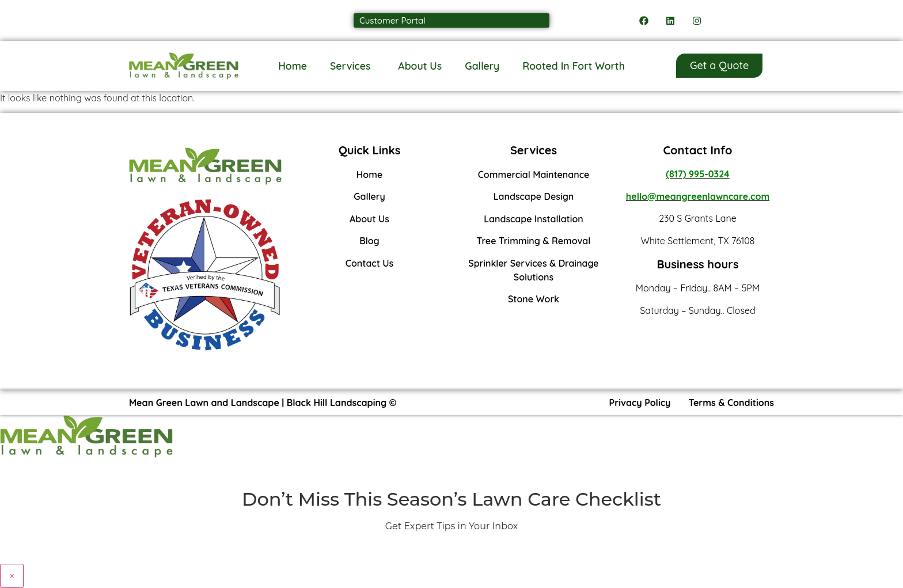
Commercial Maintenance (534, 174)
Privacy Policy (640, 403)
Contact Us (370, 263)
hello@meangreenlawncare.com (698, 196)
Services (352, 66)
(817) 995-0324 (697, 174)
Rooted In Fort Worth (574, 66)
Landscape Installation (534, 219)
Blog (369, 241)
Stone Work (534, 299)
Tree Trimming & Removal (534, 241)
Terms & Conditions (731, 403)
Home (293, 66)
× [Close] (12, 576)
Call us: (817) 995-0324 (183, 20)
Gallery (482, 66)
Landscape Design (534, 196)
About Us (420, 66)
